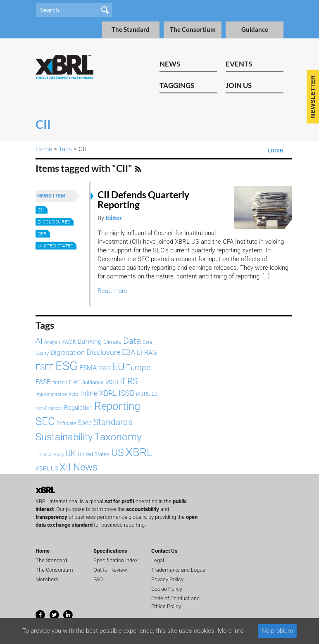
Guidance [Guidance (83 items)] (93, 382)
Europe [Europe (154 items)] (138, 368)
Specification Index (115, 560)
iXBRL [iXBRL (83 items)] (143, 394)
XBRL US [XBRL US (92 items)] (47, 469)
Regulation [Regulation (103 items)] (78, 408)
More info (231, 631)
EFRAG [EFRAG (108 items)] (147, 353)
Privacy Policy (167, 579)
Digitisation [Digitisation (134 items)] (68, 352)
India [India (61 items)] (74, 394)
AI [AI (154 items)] (39, 341)
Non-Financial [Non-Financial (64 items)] (49, 408)
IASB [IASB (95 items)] (112, 382)
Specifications (110, 551)
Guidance (255, 30)
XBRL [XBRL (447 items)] (139, 452)
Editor (114, 218)
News (170, 64)
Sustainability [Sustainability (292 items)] (64, 437)
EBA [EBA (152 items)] (129, 352)
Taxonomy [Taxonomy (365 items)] (118, 437)
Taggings (177, 85)
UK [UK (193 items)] (71, 453)
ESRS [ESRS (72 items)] (104, 368)
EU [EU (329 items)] (118, 367)
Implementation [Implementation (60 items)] (51, 394)
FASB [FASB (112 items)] (43, 382)
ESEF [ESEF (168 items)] (45, 367)
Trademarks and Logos (178, 570)
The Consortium (193, 30)
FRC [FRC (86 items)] (74, 382)
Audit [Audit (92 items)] (69, 342)
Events (239, 64)
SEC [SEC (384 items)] (45, 421)
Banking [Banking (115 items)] (90, 341)
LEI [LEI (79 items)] (155, 394)
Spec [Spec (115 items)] (85, 423)
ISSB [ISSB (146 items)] (126, 393)
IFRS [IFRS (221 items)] (129, 381)
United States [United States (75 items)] (94, 454)
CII (41, 210)
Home (44, 149)
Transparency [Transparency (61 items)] (50, 455)
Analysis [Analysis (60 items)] (52, 342)
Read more (112, 291)
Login (276, 151)
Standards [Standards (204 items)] (113, 422)
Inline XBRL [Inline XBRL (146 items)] (99, 393)
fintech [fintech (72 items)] (60, 383)
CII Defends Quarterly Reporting (143, 200)
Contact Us (164, 551)
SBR (42, 234)
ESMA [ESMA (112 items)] (88, 368)
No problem (277, 631)
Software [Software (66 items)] (66, 423)
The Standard (131, 30)
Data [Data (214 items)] (132, 341)
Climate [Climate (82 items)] (112, 342)
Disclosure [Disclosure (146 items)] (103, 352)
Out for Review (110, 570)
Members (47, 579)
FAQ (98, 579)
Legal (158, 560)
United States (55, 246)
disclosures (54, 222)
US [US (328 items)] (118, 453)
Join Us (239, 85)
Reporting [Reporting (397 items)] (117, 406)
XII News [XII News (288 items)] (79, 467)
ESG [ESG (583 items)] (67, 366)
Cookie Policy (167, 589)
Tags (65, 149)
